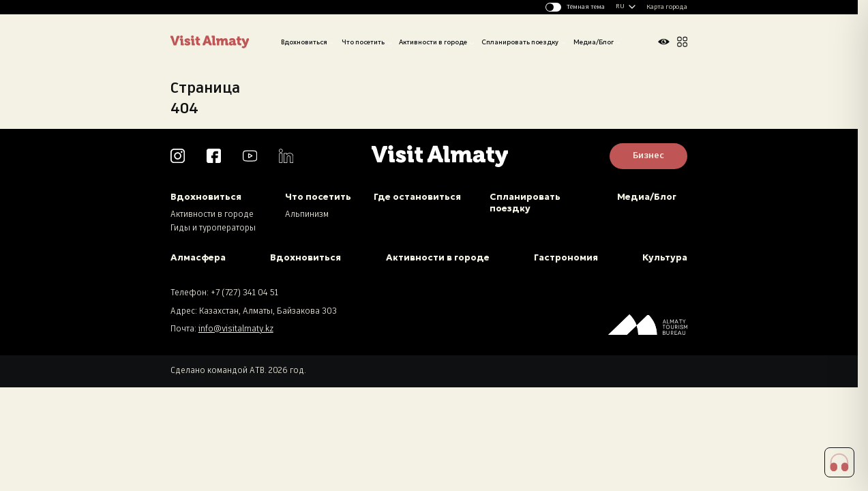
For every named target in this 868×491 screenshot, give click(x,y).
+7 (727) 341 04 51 (244, 293)
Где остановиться (417, 197)
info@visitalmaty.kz (236, 329)
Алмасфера (198, 257)
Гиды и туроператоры (213, 228)
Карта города (667, 7)
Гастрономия (566, 257)
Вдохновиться (304, 42)
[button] (839, 462)
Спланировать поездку (520, 42)
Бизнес (648, 156)
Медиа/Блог (594, 42)
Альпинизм (307, 215)
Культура (665, 257)
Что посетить (363, 42)
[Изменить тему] (575, 7)
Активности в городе (433, 42)
